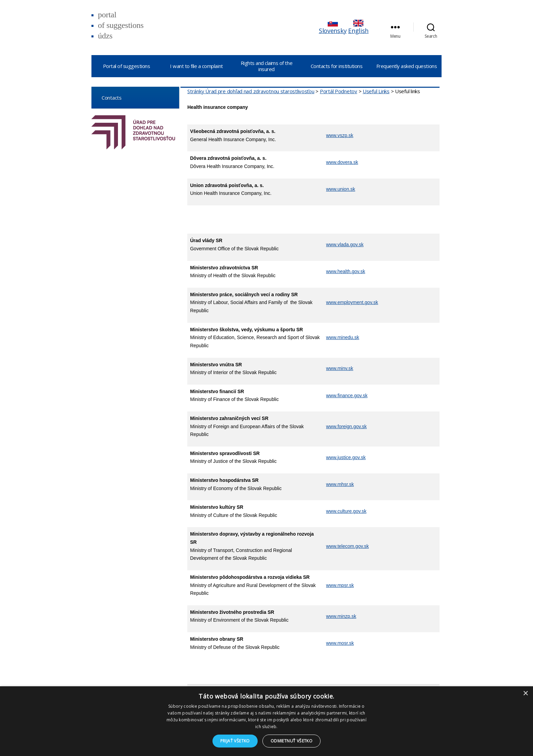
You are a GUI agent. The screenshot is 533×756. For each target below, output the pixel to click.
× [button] (525, 694)
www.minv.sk (340, 368)
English (358, 27)
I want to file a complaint (196, 66)
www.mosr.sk (340, 643)
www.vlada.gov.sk (345, 245)
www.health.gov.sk (346, 271)
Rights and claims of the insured (266, 66)
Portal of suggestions (127, 66)
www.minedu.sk (342, 337)
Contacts (109, 97)
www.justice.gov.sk (346, 457)
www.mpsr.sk (340, 585)
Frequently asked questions (407, 66)
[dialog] (266, 721)
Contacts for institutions (337, 66)
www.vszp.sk (340, 135)
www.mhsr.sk (340, 484)
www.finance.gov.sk (347, 396)
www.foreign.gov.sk (346, 426)
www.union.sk (341, 189)
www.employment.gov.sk (352, 302)
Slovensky (333, 27)
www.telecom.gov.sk (347, 546)
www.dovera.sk (342, 162)
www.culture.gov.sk (346, 511)
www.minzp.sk (341, 616)
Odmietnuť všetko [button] (291, 741)
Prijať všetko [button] (235, 741)
